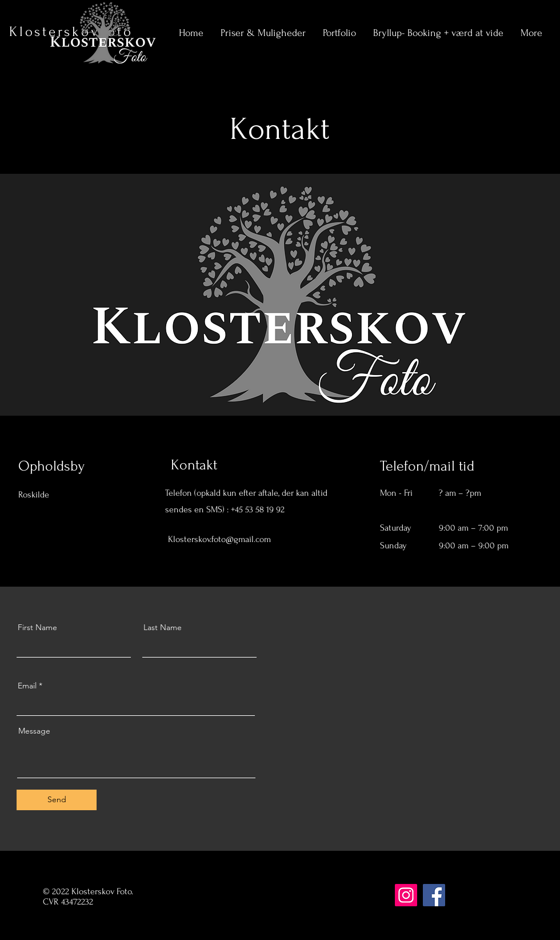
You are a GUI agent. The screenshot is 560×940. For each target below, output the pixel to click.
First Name (37, 627)
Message (34, 731)
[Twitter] (223, 547)
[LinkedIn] (239, 547)
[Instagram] (255, 547)
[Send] (57, 800)
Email (27, 686)
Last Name (163, 627)
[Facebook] (207, 547)
